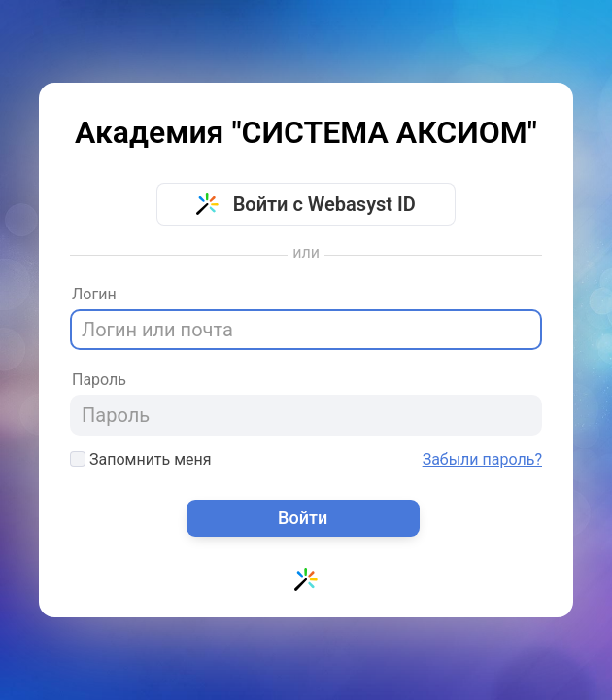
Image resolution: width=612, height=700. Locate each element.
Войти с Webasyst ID (306, 204)
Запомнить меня (141, 459)
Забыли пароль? (482, 460)
